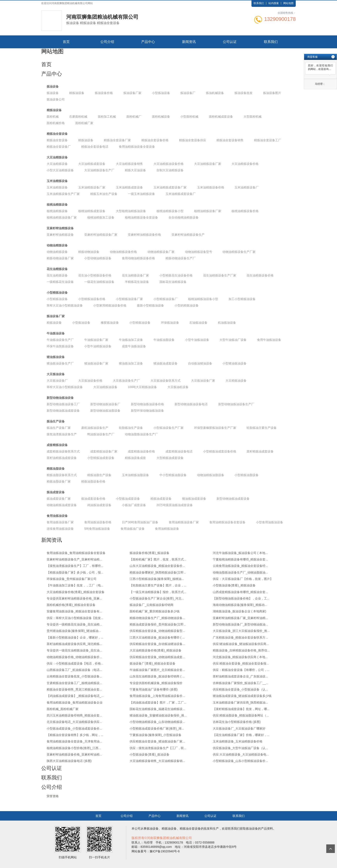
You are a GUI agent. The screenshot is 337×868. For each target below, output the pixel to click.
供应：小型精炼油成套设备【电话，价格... (75, 663)
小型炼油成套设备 (128, 499)
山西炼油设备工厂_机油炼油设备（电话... (74, 670)
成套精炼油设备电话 (179, 451)
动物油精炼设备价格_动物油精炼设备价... (74, 657)
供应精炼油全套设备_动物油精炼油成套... (157, 657)
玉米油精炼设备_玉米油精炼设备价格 (238, 741)
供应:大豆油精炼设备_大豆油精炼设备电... (241, 754)
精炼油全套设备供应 (193, 140)
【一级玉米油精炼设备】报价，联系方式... (158, 592)
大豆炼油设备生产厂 (126, 381)
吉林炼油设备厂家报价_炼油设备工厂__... (241, 683)
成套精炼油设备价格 (141, 451)
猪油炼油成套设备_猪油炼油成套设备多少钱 (242, 696)
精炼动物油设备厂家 (60, 258)
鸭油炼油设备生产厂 (101, 434)
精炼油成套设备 (161, 499)
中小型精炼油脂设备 (173, 475)
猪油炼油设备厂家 (96, 363)
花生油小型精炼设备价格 (95, 275)
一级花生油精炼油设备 (99, 282)
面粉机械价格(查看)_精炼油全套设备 (71, 605)
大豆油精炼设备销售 (129, 164)
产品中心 (148, 42)
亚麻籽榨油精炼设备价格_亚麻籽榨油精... (74, 754)
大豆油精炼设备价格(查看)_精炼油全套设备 (76, 592)
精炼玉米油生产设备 (104, 194)
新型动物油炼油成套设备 (63, 411)
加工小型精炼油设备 (242, 299)
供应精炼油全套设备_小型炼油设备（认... (240, 689)
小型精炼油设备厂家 (129, 299)
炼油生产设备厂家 (59, 428)
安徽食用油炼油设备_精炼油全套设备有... (74, 611)
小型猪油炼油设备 (234, 363)
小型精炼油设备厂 (165, 299)
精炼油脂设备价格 (93, 481)
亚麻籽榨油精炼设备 (60, 228)
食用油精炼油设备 (167, 529)
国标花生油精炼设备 (173, 282)
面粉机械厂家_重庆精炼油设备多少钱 (155, 611)
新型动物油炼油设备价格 (147, 404)
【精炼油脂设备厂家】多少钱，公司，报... (75, 572)
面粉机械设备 (161, 117)
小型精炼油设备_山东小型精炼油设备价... (240, 761)
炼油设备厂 (188, 93)
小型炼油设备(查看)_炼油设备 (149, 754)
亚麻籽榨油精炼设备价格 (144, 235)
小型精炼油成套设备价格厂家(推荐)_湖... (157, 728)
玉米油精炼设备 (57, 181)
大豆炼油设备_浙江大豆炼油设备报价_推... (241, 631)
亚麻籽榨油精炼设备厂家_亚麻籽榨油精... (240, 618)
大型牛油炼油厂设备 (233, 340)
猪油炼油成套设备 (165, 363)
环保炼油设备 (170, 323)
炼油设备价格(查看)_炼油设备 (149, 553)
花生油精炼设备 (57, 269)
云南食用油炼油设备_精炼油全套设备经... (240, 566)
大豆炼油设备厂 (57, 381)
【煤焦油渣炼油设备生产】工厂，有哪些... (75, 566)
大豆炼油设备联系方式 (165, 381)
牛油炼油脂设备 (164, 340)
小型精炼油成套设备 (101, 458)
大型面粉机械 (253, 117)
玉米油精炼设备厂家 (92, 187)
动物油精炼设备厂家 (161, 252)
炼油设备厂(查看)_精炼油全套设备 (152, 663)
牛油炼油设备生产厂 (60, 340)
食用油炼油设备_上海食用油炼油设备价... (157, 696)
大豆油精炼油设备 (105, 387)
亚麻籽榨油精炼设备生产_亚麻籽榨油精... (74, 559)
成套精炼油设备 (57, 445)
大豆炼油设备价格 (90, 381)
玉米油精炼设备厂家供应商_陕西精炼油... (240, 703)
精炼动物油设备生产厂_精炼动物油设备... (157, 618)
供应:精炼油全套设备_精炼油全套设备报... (241, 663)
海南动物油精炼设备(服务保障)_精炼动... (240, 605)
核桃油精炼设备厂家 (208, 211)
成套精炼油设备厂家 (104, 451)
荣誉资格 (53, 796)
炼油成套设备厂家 (59, 499)
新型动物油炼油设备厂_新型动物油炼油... (240, 624)
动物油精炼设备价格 (123, 252)
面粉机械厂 (134, 117)
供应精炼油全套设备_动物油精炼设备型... (157, 631)
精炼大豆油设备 (135, 170)
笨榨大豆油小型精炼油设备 (65, 305)
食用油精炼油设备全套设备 (137, 147)
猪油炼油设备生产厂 (60, 363)
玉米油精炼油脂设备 (135, 475)
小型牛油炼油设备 (197, 340)
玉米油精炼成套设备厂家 (170, 187)
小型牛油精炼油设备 (98, 346)
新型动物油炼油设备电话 (191, 404)
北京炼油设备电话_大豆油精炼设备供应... (74, 722)
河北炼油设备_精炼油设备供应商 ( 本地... (240, 657)
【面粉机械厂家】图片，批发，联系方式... (158, 559)
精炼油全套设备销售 (230, 140)
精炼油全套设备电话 (95, 147)
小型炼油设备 (161, 93)
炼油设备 (53, 86)
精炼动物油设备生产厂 (181, 258)
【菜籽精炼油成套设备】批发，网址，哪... (241, 709)
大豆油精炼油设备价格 (168, 164)
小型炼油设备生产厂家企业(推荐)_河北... (157, 598)
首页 (66, 42)
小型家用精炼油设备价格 (110, 305)
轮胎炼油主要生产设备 (262, 428)
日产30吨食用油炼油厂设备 (140, 522)
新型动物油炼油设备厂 (105, 404)
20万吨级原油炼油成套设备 (175, 505)
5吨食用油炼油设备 (97, 529)
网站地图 (288, 3)
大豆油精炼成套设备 (92, 164)
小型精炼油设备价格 (92, 299)
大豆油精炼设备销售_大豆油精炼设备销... (157, 761)
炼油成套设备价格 (93, 499)
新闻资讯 (189, 42)
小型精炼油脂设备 (247, 475)
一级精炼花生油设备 (60, 282)
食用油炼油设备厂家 (60, 522)
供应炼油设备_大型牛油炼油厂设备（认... (240, 748)
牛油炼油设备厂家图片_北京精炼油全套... (157, 670)
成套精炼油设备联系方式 (63, 451)
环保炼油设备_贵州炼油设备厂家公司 (72, 579)
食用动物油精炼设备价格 (138, 258)
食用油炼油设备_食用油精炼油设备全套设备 (76, 553)
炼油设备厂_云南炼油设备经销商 (152, 605)
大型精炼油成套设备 (170, 458)
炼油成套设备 (56, 492)
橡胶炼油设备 (110, 323)
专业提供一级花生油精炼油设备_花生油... (74, 650)
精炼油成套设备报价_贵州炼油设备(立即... (158, 624)
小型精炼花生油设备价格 (176, 275)
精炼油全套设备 (57, 134)
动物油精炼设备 (57, 245)
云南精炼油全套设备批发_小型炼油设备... (74, 676)
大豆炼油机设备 (178, 387)
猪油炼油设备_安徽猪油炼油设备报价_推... (158, 715)
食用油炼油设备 (57, 516)
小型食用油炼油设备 (270, 522)
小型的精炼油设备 (187, 305)
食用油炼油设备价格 (98, 522)
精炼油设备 (77, 93)
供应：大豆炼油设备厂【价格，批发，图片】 (243, 579)
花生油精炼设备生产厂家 (220, 275)
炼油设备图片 (272, 93)
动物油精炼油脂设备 (211, 475)
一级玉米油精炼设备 (141, 194)
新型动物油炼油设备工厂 (63, 404)
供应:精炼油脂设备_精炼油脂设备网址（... (241, 715)
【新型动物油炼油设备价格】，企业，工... (241, 598)
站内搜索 (274, 3)
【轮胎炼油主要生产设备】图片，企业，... (158, 585)
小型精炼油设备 (57, 293)
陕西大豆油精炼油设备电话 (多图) (69, 761)
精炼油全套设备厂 (59, 147)
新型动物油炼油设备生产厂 (236, 404)
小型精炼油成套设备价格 (220, 451)
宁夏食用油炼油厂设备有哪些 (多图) (154, 689)
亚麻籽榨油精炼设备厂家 (101, 235)
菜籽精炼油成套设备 (260, 451)
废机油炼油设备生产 (95, 428)
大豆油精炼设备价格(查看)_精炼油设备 (155, 650)
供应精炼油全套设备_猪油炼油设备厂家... (157, 741)
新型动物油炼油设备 (60, 398)
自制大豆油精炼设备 (170, 170)
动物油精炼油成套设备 (62, 505)
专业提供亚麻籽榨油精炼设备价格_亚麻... (74, 598)
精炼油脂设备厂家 (59, 481)
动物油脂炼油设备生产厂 (141, 434)
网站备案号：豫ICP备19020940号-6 (156, 851)
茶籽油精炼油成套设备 (62, 458)
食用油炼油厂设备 (133, 529)
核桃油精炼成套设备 (92, 211)
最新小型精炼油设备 (150, 305)
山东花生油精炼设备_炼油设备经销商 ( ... (157, 676)
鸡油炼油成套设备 (99, 505)
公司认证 (230, 42)
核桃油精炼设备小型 (170, 211)
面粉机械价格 (56, 123)
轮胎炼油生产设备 (131, 428)
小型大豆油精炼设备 (60, 170)
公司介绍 (107, 42)
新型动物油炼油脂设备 (105, 411)
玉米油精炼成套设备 (129, 187)
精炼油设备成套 (135, 458)
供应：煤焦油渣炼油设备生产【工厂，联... (158, 748)
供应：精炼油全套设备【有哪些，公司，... (241, 670)
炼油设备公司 (56, 99)
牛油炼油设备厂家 (96, 340)
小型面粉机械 (189, 117)
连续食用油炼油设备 (60, 529)
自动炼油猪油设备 (200, 363)
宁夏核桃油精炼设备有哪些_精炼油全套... (240, 559)
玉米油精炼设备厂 (247, 187)
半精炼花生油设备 (137, 282)
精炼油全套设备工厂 (268, 140)
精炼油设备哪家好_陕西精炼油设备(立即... (158, 572)
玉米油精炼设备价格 (211, 187)
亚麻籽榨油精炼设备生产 (188, 235)
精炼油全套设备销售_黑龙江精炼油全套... (74, 689)
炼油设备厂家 (132, 93)
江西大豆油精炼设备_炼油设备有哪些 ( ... (157, 637)
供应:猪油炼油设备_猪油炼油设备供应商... (241, 644)
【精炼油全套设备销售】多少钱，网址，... (75, 735)
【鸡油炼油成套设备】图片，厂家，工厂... (158, 703)
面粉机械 (53, 117)
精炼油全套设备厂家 (117, 140)
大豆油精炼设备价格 (245, 164)
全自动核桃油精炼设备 (184, 217)
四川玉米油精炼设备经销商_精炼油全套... (74, 715)
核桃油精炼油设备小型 (203, 299)
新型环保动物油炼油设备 (147, 411)
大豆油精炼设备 (57, 157)
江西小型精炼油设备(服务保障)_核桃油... (157, 579)
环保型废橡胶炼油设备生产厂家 (215, 428)
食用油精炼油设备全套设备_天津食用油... (74, 741)
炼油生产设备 (56, 421)
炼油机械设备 (215, 93)
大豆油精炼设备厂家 (208, 164)
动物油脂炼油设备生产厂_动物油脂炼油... (240, 572)
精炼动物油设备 (89, 252)
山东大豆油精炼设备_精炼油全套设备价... (157, 566)
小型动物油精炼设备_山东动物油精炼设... (157, 722)
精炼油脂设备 (56, 469)
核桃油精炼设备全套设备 (141, 217)
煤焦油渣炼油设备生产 (62, 434)
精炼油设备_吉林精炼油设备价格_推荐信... (241, 650)
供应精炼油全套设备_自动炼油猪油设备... (157, 644)
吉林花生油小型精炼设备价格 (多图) (237, 722)
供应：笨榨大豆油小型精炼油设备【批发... (75, 618)
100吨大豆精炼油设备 (142, 387)
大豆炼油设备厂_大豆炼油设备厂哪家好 (239, 728)
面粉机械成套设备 (221, 117)
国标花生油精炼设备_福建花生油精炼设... (157, 709)
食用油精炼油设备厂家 (184, 522)
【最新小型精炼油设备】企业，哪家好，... (75, 637)
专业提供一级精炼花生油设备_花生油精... (74, 624)
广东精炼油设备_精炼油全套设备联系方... (240, 637)
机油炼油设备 (227, 323)
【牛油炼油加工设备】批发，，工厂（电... (75, 585)
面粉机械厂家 (84, 123)
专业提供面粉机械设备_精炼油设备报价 (156, 683)
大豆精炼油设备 (236, 381)
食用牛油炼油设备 (269, 340)
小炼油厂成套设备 (134, 505)
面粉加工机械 (107, 117)
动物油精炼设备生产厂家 (239, 252)
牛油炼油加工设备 (131, 340)
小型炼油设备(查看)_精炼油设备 (234, 585)
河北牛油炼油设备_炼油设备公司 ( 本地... (240, 553)
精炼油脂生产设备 (99, 475)
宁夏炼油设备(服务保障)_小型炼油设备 (155, 735)
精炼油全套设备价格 (155, 140)
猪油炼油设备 (56, 357)
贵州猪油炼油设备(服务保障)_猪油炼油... (74, 631)
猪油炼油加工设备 (131, 363)
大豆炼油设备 (56, 374)
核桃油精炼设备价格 (245, 211)
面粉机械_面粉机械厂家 (63, 709)
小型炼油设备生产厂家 (168, 428)
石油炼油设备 (198, 323)
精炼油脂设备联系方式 (62, 475)
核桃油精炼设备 (57, 205)
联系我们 (259, 3)
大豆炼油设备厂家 (203, 381)
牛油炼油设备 (56, 333)
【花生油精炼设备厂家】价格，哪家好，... (241, 735)
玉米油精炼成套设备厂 (181, 194)
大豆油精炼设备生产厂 (99, 170)
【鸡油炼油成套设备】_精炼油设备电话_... (75, 696)
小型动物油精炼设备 (98, 258)
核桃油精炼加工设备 (101, 217)
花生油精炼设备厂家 (135, 275)
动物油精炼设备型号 (199, 252)
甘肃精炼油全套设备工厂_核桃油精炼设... (74, 683)
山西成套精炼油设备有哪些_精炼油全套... (240, 592)
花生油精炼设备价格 (260, 275)
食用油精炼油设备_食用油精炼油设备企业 (75, 703)
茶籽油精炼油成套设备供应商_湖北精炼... (74, 644)
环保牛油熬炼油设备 (60, 346)
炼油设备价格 (104, 93)
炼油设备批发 (244, 93)
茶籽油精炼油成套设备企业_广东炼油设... (240, 676)
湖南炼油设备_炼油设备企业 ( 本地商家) (240, 611)
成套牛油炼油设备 (134, 346)
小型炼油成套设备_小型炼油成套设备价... (74, 728)
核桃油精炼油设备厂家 (62, 217)
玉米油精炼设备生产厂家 (63, 194)
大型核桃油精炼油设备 (131, 211)
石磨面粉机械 (78, 117)
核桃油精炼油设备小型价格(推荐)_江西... (74, 748)
